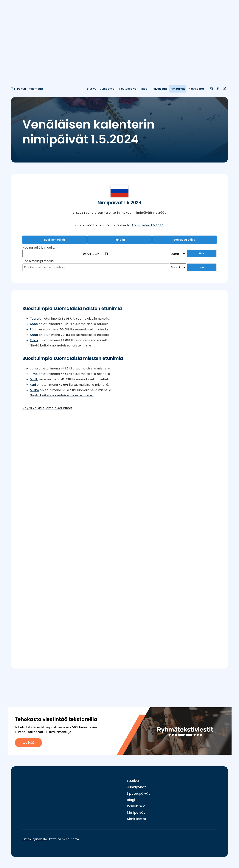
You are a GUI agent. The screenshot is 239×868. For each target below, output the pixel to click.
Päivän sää (159, 89)
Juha (34, 368)
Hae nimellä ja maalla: (38, 261)
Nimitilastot (196, 89)
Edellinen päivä (55, 240)
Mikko (34, 390)
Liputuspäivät (128, 89)
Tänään (120, 240)
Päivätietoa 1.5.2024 (148, 225)
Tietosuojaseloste (35, 839)
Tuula (34, 319)
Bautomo (73, 839)
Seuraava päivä (184, 240)
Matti (34, 379)
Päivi (34, 329)
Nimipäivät (178, 89)
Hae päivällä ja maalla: (39, 248)
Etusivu (92, 89)
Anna (34, 335)
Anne (34, 324)
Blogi (145, 89)
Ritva (34, 340)
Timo (34, 374)
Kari (33, 385)
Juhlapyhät (108, 89)
